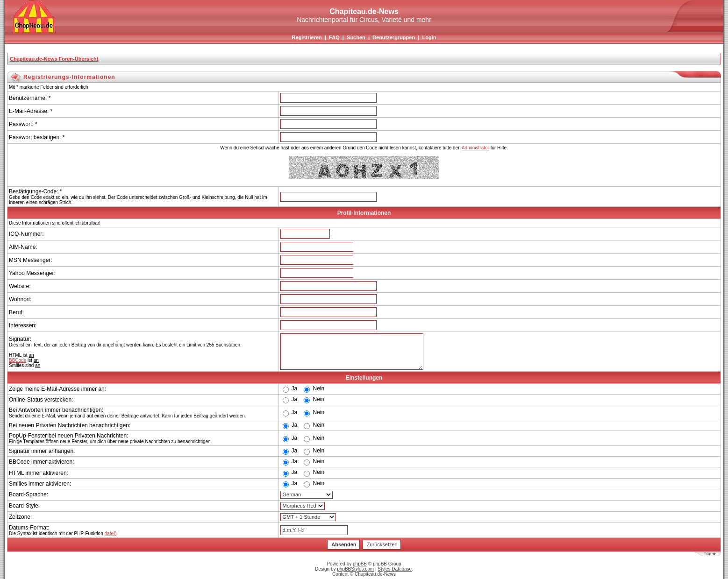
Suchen (356, 37)
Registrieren (307, 37)
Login (429, 37)
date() (111, 533)
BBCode (18, 360)
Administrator (475, 148)
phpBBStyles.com (355, 569)
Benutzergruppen (394, 37)
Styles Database (395, 569)
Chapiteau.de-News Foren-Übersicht (54, 59)
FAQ (334, 37)
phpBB (360, 564)
